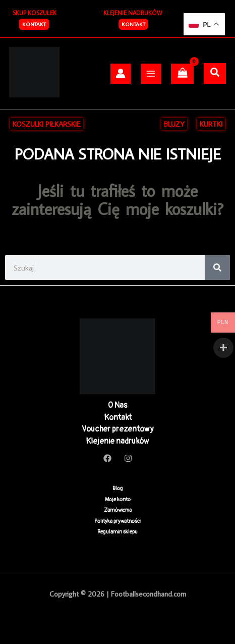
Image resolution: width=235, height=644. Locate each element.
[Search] (217, 267)
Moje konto (118, 499)
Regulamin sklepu (117, 532)
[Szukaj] (215, 73)
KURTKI (211, 124)
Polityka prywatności (118, 521)
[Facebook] (107, 458)
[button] (34, 24)
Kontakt (133, 24)
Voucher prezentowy (118, 429)
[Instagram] (128, 458)
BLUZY (174, 124)
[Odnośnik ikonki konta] (121, 73)
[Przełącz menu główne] (151, 74)
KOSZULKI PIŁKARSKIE (47, 124)
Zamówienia (118, 510)
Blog (118, 488)
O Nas (117, 405)
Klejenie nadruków (117, 441)
